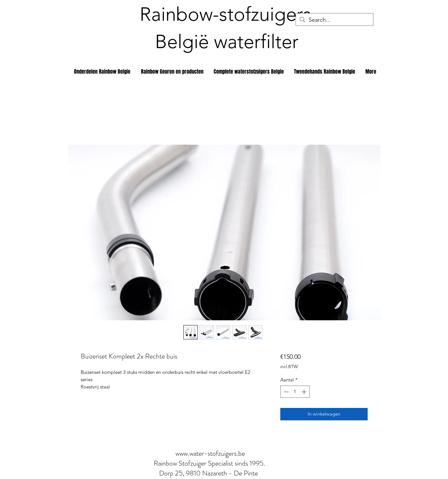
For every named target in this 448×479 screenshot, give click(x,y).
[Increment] (305, 392)
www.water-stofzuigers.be (210, 453)
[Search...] (334, 20)
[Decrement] (286, 392)
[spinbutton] (295, 392)
